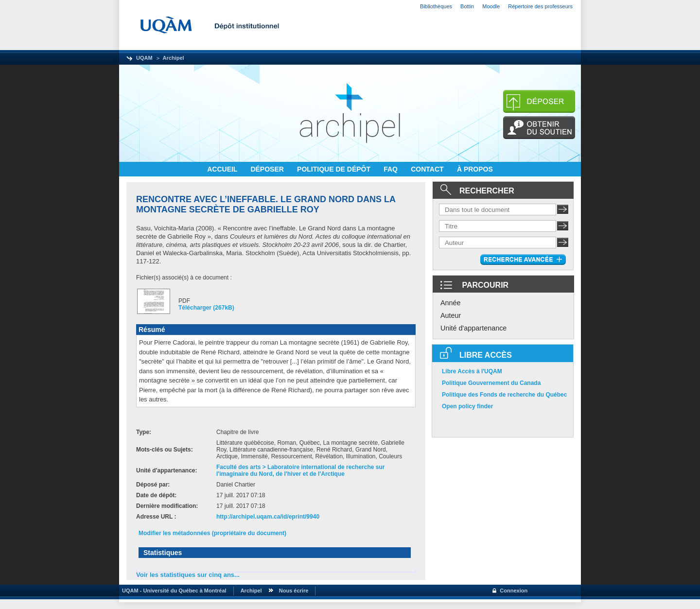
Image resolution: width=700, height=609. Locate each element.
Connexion (514, 591)
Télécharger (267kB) (206, 308)
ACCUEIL (223, 169)
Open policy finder (467, 406)
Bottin (467, 6)
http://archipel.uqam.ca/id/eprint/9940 (268, 517)
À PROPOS (475, 169)
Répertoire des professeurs (540, 6)
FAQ (392, 169)
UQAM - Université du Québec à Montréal (173, 591)
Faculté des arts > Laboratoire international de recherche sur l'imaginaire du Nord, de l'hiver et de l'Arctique (300, 470)
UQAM (144, 58)
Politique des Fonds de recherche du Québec (504, 395)
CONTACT (428, 169)
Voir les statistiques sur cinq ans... (188, 575)
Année (451, 303)
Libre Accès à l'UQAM (472, 371)
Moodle (491, 6)
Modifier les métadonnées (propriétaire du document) (212, 533)
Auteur (451, 315)
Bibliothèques (436, 6)
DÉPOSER (268, 169)
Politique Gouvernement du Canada (491, 383)
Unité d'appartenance (473, 328)
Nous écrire (294, 591)
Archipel (174, 58)
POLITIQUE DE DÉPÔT (335, 169)
